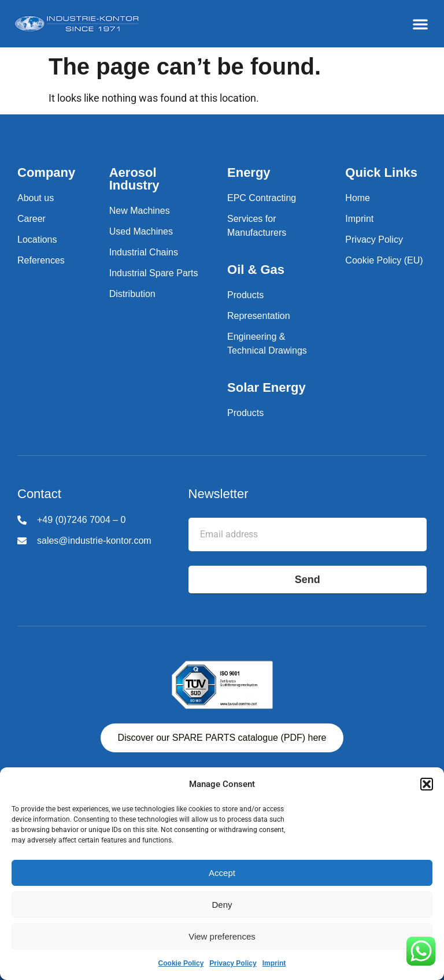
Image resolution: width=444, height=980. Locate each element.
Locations (37, 240)
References (41, 260)
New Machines (140, 211)
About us (36, 198)
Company (46, 172)
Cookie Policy (181, 963)
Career (32, 219)
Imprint (274, 963)
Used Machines (141, 231)
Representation (259, 316)
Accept (222, 873)
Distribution (132, 294)
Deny (222, 905)
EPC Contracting (262, 198)
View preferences (222, 936)
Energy (249, 172)
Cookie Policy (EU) (384, 260)
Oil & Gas (256, 270)
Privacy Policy (233, 963)
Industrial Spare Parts (154, 273)
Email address (221, 509)
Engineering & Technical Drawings (267, 344)
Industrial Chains (144, 252)
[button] (427, 784)
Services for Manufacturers (257, 226)
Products (245, 295)
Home (358, 198)
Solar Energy (267, 387)
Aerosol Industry (134, 179)
